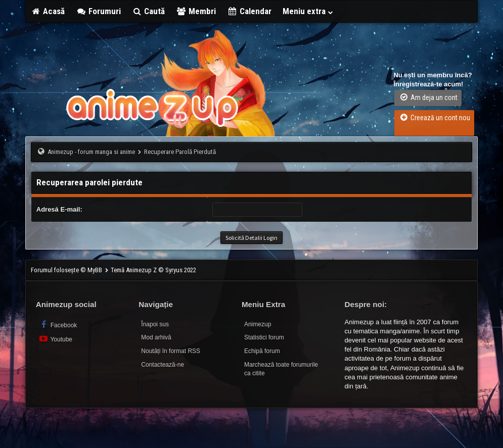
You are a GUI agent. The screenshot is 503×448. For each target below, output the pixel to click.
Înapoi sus (155, 324)
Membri (196, 11)
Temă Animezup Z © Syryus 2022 (153, 270)
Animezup (258, 324)
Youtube (55, 339)
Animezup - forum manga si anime (91, 152)
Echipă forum (262, 351)
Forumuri (98, 11)
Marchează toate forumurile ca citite (281, 369)
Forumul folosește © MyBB (67, 270)
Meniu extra (308, 11)
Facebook (58, 325)
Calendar (249, 11)
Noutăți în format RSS (171, 351)
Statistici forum (264, 337)
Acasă (48, 11)
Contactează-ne (163, 365)
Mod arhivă (156, 337)
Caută (149, 11)
